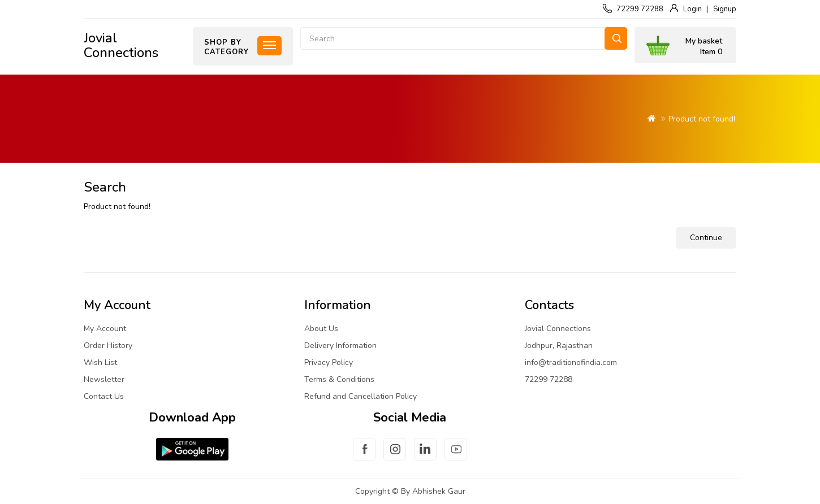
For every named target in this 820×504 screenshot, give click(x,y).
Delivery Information (340, 346)
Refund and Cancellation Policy (361, 396)
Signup (725, 9)
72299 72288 (640, 9)
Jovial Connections (121, 45)
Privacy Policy (329, 362)
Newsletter (104, 379)
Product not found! (702, 119)
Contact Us (104, 396)
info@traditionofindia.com (571, 362)
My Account (105, 329)
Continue (706, 238)
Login (692, 9)
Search (616, 38)
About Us (321, 329)
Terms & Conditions (339, 379)
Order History (108, 346)
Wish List (100, 362)
